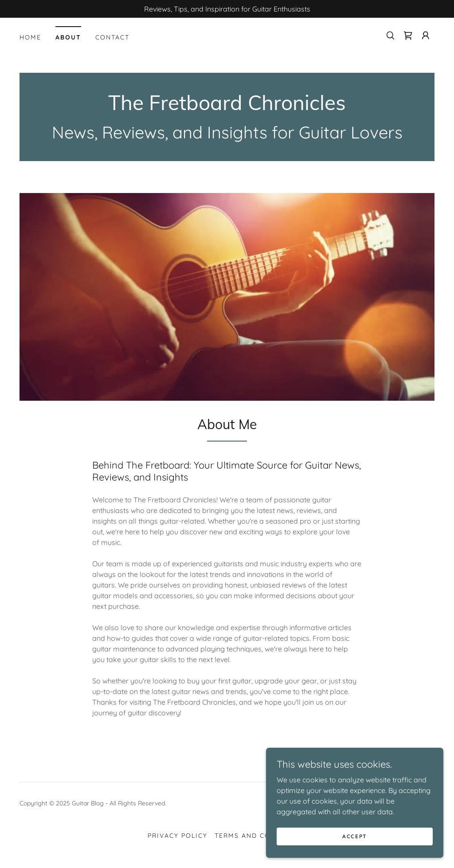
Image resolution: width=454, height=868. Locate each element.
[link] (408, 36)
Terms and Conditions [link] (260, 836)
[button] (426, 36)
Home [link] (30, 37)
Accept (355, 836)
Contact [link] (112, 37)
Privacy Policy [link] (178, 836)
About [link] (68, 37)
